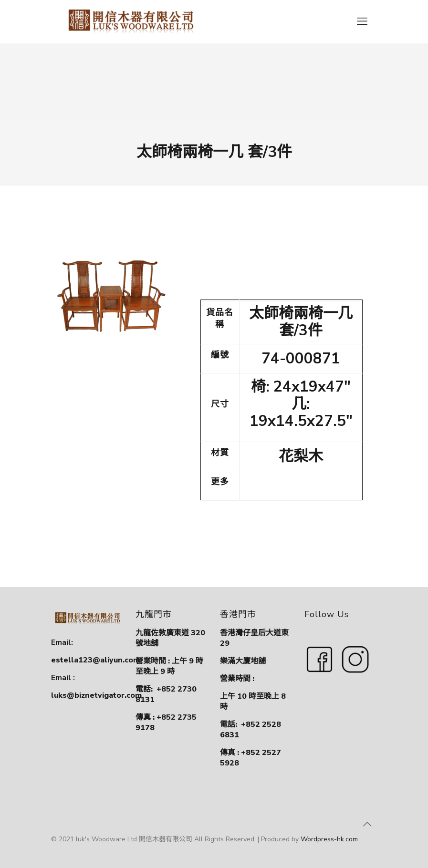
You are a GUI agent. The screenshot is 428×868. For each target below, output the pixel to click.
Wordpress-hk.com (329, 839)
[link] (113, 294)
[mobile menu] (362, 21)
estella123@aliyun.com (95, 660)
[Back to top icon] (367, 825)
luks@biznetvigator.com (96, 695)
